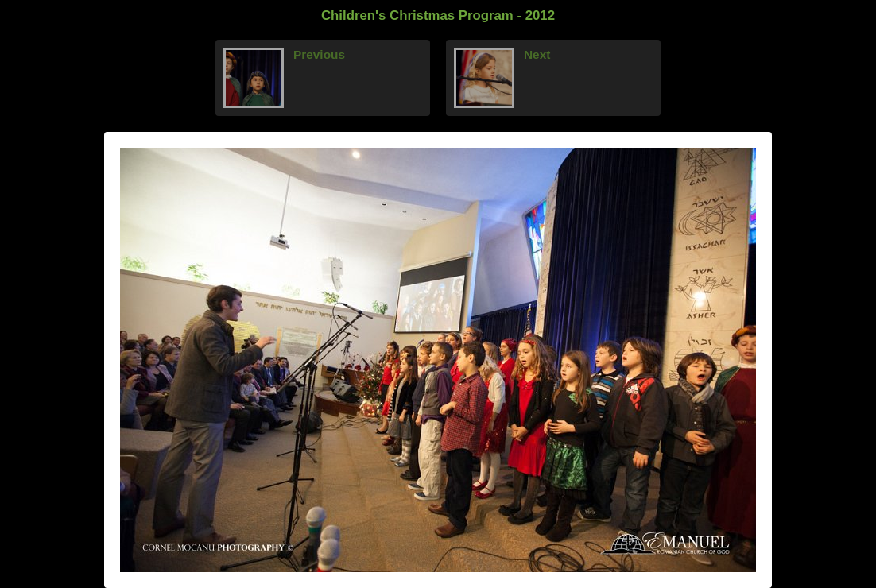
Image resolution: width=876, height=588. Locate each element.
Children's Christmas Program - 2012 (438, 15)
